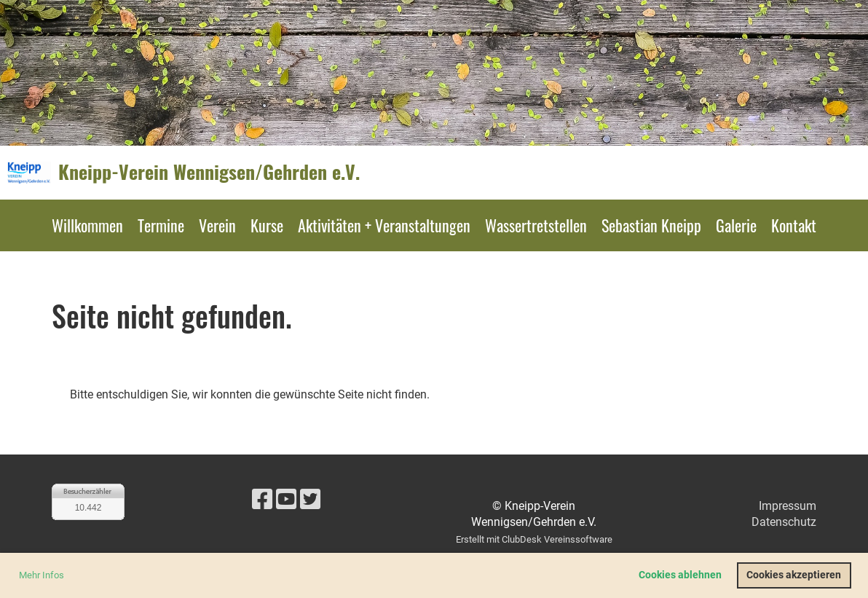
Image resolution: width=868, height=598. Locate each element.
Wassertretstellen (536, 225)
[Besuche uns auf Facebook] (262, 500)
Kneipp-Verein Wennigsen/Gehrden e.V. (209, 172)
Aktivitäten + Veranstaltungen (384, 225)
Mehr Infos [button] (42, 575)
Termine (161, 225)
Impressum (788, 506)
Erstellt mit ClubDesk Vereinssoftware (534, 539)
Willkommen (87, 225)
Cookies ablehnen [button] (680, 575)
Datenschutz (784, 522)
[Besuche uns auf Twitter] (310, 500)
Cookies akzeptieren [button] (794, 575)
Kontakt (794, 225)
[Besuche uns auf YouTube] (286, 500)
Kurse (267, 225)
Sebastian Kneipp (651, 225)
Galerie (736, 225)
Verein (217, 225)
